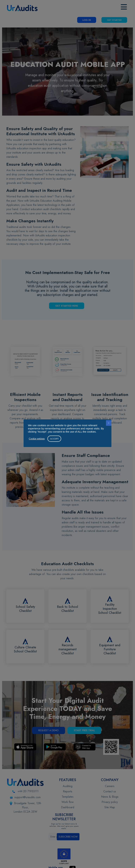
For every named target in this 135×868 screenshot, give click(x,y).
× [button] (109, 423)
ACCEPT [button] (54, 439)
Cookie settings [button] (37, 439)
